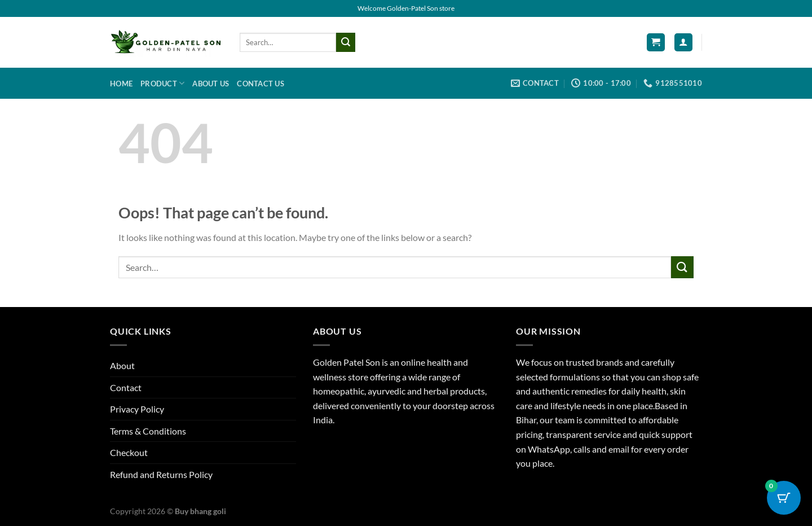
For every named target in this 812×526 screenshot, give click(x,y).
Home (121, 84)
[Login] (683, 43)
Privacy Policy (137, 409)
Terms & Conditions (148, 431)
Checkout (129, 452)
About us (211, 84)
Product (162, 83)
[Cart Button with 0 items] (784, 498)
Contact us (261, 84)
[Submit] (346, 42)
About (122, 365)
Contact (126, 387)
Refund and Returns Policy (161, 474)
